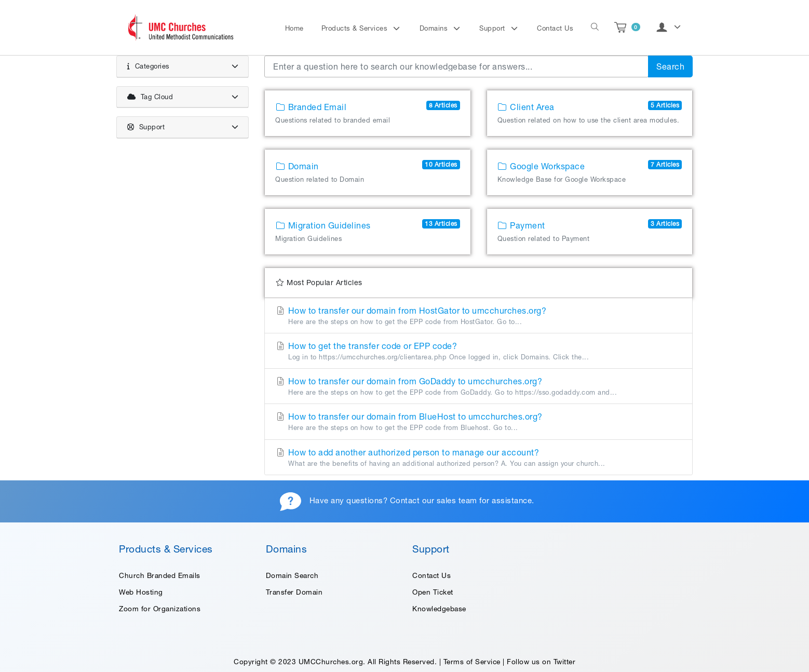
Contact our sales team (434, 500)
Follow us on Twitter (541, 662)
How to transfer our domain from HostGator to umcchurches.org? (478, 316)
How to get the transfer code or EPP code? (478, 352)
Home (294, 28)
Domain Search (292, 575)
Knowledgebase (439, 609)
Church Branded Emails (160, 575)
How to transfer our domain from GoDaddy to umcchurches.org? (478, 387)
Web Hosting (141, 592)
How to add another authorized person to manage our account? (478, 458)
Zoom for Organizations (160, 609)
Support (493, 28)
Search (670, 66)
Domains (435, 28)
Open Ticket (433, 592)
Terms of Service (472, 662)
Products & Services (356, 28)
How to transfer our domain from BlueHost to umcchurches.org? (478, 422)
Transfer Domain (294, 592)
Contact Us (555, 28)
